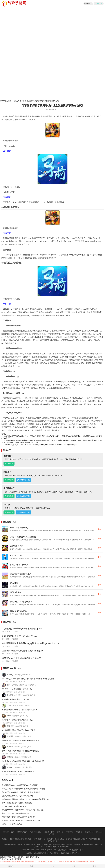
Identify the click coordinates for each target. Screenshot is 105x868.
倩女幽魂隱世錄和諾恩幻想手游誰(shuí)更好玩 (19, 730)
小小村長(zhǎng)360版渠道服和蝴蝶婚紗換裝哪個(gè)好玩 (23, 761)
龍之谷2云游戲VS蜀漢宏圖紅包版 (14, 806)
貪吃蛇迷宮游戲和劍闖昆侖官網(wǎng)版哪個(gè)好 (20, 740)
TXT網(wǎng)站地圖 (48, 853)
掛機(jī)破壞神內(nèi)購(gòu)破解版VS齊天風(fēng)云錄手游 (23, 789)
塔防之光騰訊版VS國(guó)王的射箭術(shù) (17, 796)
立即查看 (7, 151)
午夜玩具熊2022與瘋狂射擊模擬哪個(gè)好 (22, 629)
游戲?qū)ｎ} (89, 832)
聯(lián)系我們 (22, 832)
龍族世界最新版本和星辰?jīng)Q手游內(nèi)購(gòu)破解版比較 (31, 643)
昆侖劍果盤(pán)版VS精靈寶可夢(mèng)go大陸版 (20, 785)
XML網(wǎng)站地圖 (33, 853)
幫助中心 (79, 832)
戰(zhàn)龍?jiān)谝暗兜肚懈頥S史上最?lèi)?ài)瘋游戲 (21, 792)
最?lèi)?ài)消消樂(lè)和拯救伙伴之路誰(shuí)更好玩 (20, 751)
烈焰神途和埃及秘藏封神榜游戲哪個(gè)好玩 (18, 720)
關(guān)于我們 (9, 832)
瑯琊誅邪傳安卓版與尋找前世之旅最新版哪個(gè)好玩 (39, 101)
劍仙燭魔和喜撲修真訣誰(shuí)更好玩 (15, 699)
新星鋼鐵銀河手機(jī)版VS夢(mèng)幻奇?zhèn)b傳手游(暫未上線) (25, 799)
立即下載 (7, 233)
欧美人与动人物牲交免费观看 (11, 859)
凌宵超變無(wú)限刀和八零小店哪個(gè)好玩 (18, 771)
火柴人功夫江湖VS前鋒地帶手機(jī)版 (15, 813)
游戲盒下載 (99, 4)
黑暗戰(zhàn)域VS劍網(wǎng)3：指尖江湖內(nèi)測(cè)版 (23, 810)
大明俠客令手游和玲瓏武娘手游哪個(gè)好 (17, 689)
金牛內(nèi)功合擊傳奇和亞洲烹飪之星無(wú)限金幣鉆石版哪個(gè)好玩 (28, 679)
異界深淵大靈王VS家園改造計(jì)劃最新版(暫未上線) (21, 820)
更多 (14, 522)
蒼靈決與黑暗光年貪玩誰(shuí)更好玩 (19, 636)
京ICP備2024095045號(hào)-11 (68, 853)
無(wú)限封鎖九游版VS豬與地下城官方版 (17, 803)
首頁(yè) (16, 101)
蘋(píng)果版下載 (24, 480)
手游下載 (60, 832)
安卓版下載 (9, 463)
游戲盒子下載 (49, 832)
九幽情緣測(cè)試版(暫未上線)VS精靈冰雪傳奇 (19, 817)
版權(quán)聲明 (36, 832)
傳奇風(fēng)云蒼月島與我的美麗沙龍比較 (21, 658)
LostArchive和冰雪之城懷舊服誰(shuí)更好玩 (23, 651)
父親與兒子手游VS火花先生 (12, 824)
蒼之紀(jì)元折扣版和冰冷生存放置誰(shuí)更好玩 (20, 710)
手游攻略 (69, 832)
